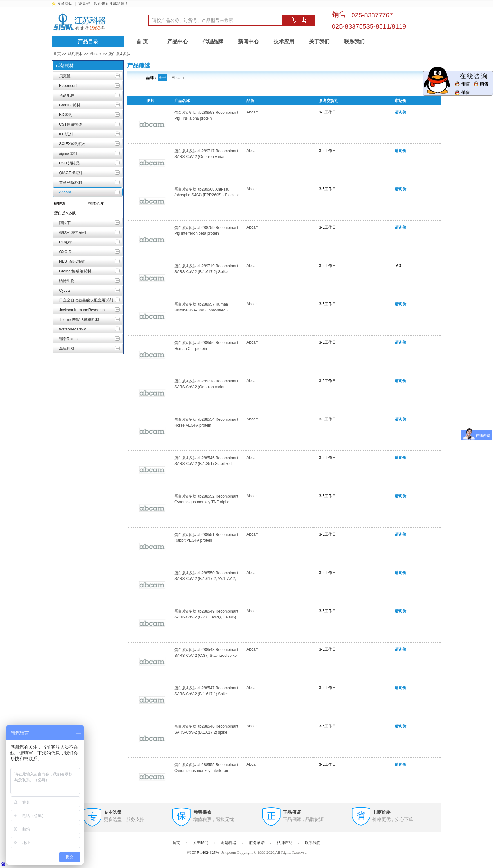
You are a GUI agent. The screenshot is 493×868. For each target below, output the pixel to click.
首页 (57, 54)
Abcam (96, 54)
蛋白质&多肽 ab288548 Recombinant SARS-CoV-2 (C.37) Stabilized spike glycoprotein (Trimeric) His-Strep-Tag (206, 656)
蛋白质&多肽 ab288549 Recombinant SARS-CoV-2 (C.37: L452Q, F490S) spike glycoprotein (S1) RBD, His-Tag (206, 617)
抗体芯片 (96, 203)
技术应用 (284, 41)
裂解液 (60, 203)
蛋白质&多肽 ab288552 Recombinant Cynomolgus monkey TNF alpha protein (206, 502)
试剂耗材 (75, 54)
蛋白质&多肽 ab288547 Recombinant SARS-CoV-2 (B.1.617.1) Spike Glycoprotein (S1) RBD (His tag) (206, 694)
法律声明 (285, 843)
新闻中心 (248, 41)
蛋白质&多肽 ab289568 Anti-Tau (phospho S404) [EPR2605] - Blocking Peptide (207, 195)
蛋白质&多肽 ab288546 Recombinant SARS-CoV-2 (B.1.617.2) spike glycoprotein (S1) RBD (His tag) (206, 732)
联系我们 (354, 41)
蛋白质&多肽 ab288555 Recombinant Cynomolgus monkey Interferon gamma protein (206, 771)
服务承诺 (257, 843)
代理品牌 (213, 41)
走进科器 (228, 843)
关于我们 (319, 41)
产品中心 (178, 41)
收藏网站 (64, 4)
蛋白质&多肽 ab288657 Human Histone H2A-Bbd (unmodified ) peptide (201, 310)
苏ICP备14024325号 (203, 853)
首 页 (142, 41)
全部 (162, 78)
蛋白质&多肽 (119, 54)
